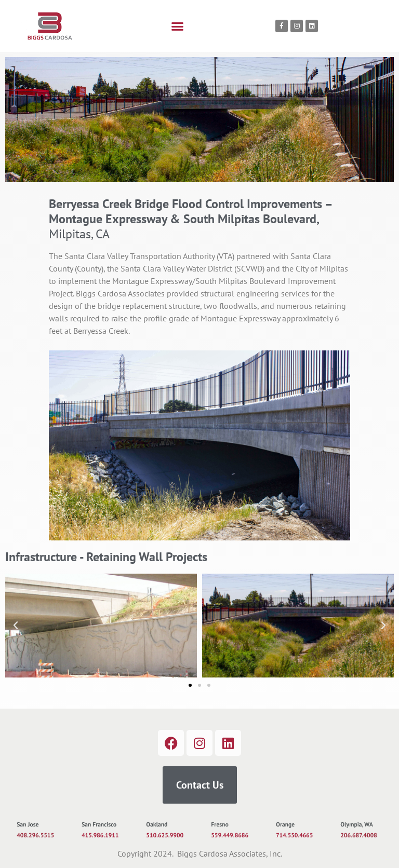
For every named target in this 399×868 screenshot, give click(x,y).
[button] (178, 26)
